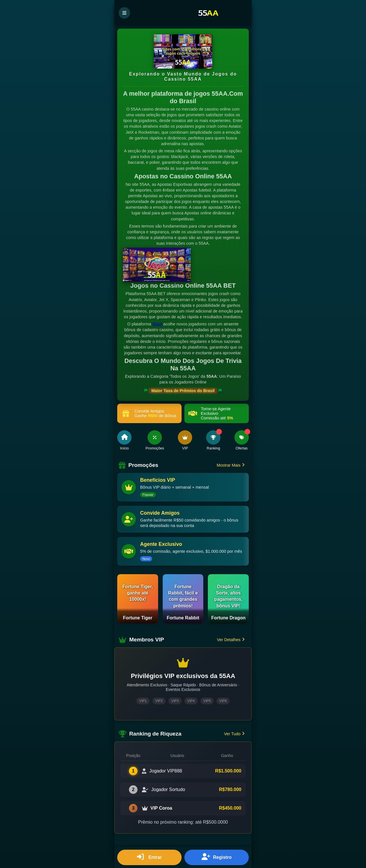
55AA (157, 325)
